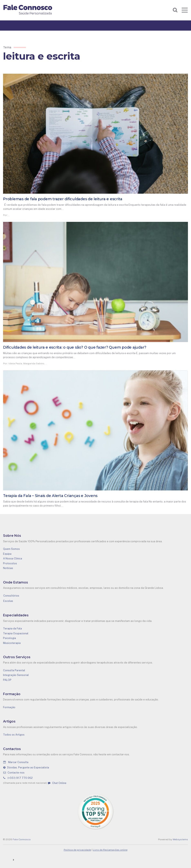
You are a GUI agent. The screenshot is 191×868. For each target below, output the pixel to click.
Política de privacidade (77, 850)
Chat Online (57, 783)
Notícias (8, 568)
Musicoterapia (12, 643)
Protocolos (10, 563)
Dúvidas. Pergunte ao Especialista (26, 767)
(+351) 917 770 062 (18, 778)
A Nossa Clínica (13, 558)
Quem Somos (11, 549)
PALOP (7, 680)
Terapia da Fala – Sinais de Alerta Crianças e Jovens (50, 496)
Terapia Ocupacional (16, 633)
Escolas (8, 601)
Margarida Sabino (34, 363)
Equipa (7, 554)
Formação (9, 707)
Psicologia (9, 638)
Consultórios (11, 596)
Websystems (180, 839)
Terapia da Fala (12, 628)
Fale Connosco (22, 839)
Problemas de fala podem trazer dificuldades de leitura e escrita (63, 199)
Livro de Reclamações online (110, 850)
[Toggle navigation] (185, 10)
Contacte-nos (14, 773)
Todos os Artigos (14, 735)
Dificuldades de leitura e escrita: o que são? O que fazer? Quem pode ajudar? (75, 347)
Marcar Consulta (16, 762)
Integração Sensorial (16, 675)
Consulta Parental (14, 670)
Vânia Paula (15, 363)
